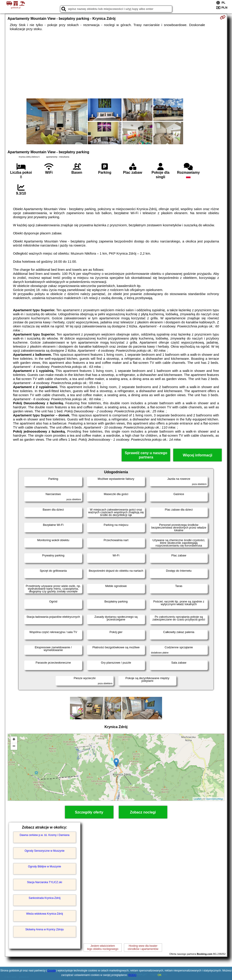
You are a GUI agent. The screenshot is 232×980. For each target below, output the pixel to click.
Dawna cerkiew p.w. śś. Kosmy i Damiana (45, 835)
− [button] (14, 747)
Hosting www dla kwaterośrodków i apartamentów (143, 947)
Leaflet (197, 799)
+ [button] (14, 740)
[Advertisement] (116, 65)
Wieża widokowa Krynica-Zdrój (45, 914)
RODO (132, 975)
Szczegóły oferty (89, 812)
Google (51, 971)
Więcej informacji (198, 455)
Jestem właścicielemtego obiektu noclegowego (103, 947)
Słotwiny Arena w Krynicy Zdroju (44, 929)
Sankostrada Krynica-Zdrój (45, 898)
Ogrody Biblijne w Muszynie (44, 867)
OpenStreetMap (215, 799)
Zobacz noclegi (143, 812)
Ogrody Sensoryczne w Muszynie (45, 851)
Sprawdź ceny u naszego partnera (146, 455)
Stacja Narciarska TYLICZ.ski (44, 882)
